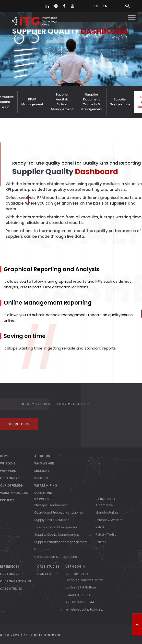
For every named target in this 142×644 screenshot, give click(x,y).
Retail (100, 527)
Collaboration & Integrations (56, 557)
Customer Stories (16, 581)
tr (96, 6)
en (105, 6)
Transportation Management (56, 527)
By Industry (106, 499)
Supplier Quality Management (57, 535)
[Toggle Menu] (132, 17)
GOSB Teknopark (78, 595)
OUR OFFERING (11, 485)
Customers (10, 574)
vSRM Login (75, 567)
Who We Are (44, 463)
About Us (42, 456)
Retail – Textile (106, 535)
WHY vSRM (8, 471)
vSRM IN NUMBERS (14, 493)
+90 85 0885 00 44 (80, 602)
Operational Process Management (60, 512)
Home (5, 456)
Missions (42, 471)
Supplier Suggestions (120, 102)
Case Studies (11, 589)
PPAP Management (32, 102)
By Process (44, 499)
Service (101, 542)
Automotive (104, 505)
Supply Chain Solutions (52, 520)
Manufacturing (107, 512)
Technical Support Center (84, 580)
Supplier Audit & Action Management (62, 102)
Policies (41, 478)
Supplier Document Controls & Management (92, 102)
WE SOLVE (8, 463)
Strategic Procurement (51, 505)
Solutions (43, 493)
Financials (42, 549)
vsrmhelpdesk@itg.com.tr (85, 609)
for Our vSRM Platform (81, 587)
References (10, 567)
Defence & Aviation (109, 520)
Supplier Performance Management (61, 542)
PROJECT (7, 500)
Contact (45, 574)
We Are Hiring (46, 485)
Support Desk (77, 574)
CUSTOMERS (10, 478)
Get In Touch (19, 424)
